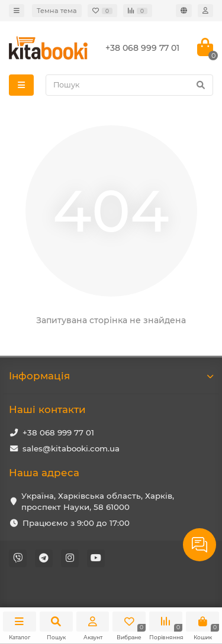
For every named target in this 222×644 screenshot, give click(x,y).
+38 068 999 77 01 (58, 432)
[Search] (129, 85)
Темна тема (57, 11)
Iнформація (111, 376)
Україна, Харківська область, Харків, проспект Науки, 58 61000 (98, 501)
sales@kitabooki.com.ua (71, 448)
